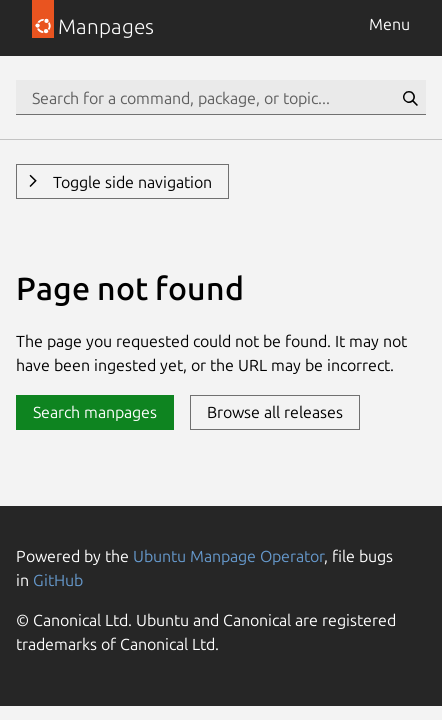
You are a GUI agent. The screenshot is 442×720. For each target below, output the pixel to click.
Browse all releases (275, 412)
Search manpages (95, 412)
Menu (389, 24)
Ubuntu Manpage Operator (228, 556)
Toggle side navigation (130, 182)
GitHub (58, 580)
